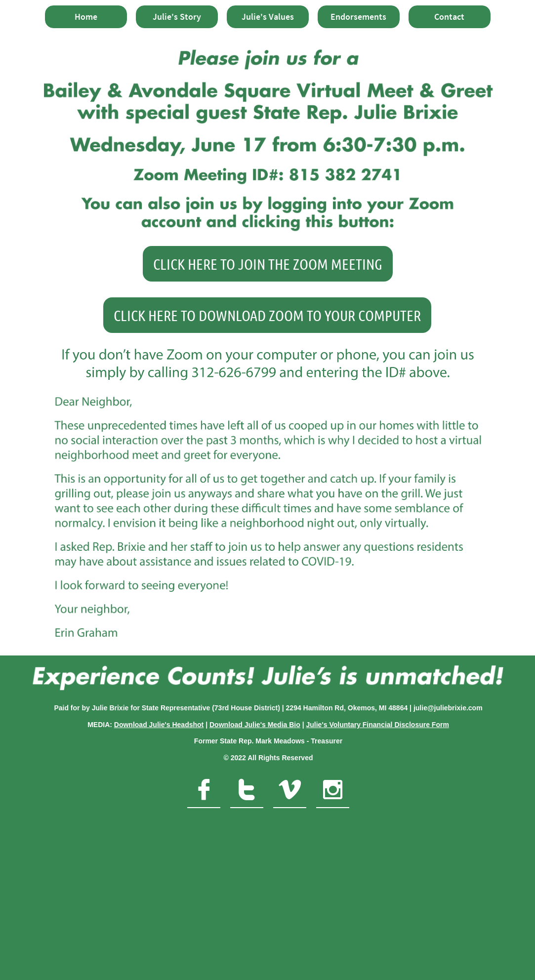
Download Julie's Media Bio (255, 725)
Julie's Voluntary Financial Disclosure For (374, 725)
